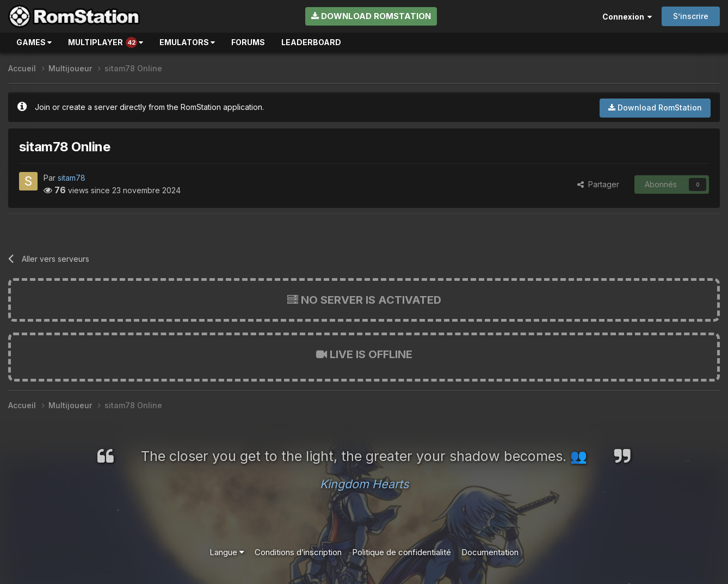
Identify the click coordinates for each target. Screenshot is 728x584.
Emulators (187, 42)
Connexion (627, 17)
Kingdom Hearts (364, 484)
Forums (248, 42)
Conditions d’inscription (298, 552)
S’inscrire (691, 16)
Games (34, 42)
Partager (598, 184)
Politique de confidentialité (402, 552)
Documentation (490, 552)
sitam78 (72, 178)
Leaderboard (311, 42)
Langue (227, 552)
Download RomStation (371, 16)
